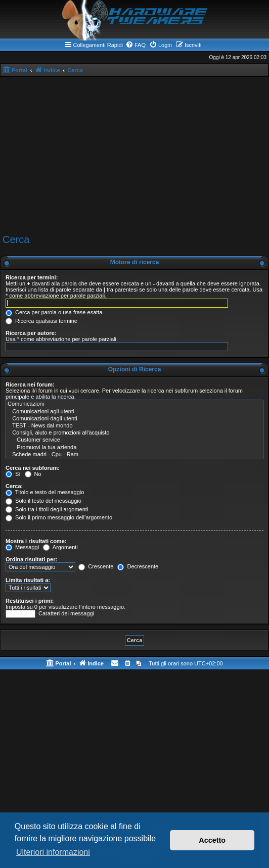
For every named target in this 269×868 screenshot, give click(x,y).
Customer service (134, 440)
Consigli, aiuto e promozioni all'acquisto (134, 433)
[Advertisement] (134, 156)
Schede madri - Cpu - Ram (134, 455)
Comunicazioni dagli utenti (134, 419)
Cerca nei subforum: (33, 468)
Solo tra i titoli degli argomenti (47, 509)
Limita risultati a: (28, 580)
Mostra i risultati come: (36, 541)
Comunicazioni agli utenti (134, 412)
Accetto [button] (212, 840)
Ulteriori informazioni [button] (53, 852)
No (33, 474)
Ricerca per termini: (32, 277)
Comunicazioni (134, 404)
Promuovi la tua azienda (134, 448)
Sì (13, 474)
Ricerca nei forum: (30, 384)
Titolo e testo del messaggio (45, 492)
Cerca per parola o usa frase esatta (54, 312)
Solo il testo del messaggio (43, 501)
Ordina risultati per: (31, 559)
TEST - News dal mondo (134, 426)
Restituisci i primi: (30, 601)
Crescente (96, 566)
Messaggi (22, 547)
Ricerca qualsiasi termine (41, 321)
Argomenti (60, 547)
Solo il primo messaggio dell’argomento (59, 517)
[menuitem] (136, 45)
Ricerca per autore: (31, 333)
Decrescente (138, 566)
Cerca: (14, 486)
